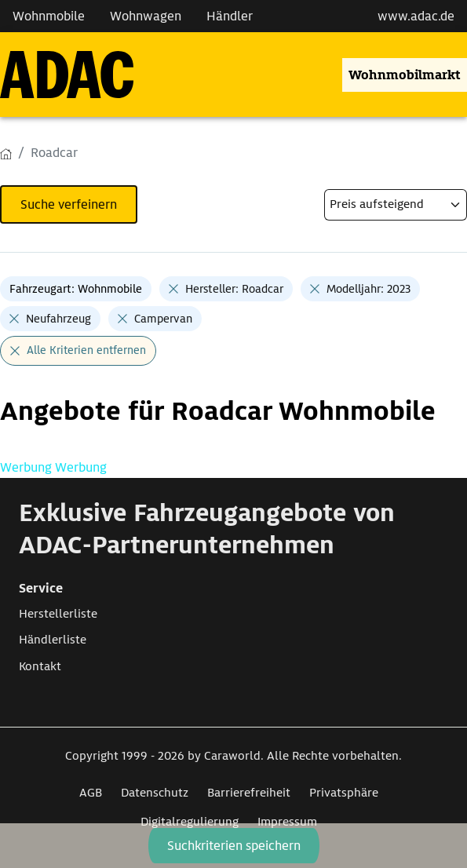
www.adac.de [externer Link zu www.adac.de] (416, 16)
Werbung (27, 467)
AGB (91, 793)
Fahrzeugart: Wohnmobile (76, 289)
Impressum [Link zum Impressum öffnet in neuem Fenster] (287, 822)
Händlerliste (53, 640)
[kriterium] (396, 204)
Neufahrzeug (58, 319)
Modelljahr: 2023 (368, 289)
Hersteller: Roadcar (234, 289)
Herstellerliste (58, 614)
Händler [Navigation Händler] (230, 16)
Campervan (163, 319)
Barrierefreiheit (249, 793)
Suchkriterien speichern (234, 846)
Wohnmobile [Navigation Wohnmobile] (49, 16)
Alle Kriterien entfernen (86, 350)
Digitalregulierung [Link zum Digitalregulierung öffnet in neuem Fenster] (190, 822)
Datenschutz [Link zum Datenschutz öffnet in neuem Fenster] (155, 793)
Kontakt (40, 666)
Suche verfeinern (69, 204)
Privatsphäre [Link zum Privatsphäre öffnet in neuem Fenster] (344, 793)
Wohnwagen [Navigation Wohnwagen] (146, 16)
